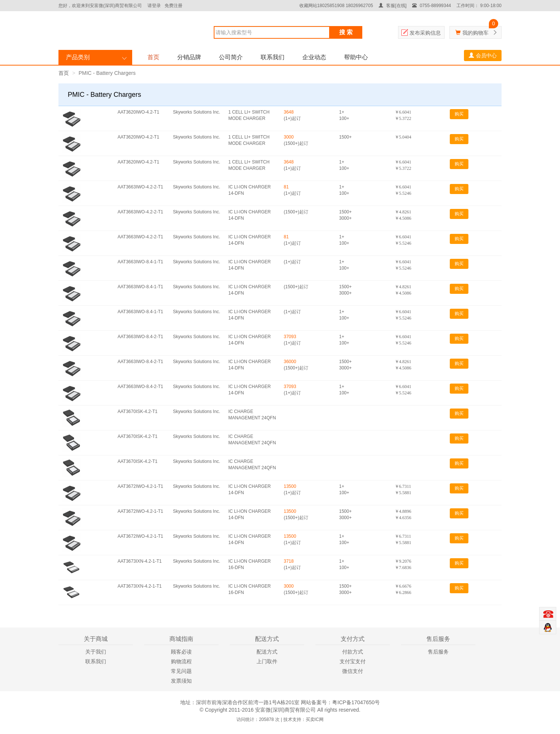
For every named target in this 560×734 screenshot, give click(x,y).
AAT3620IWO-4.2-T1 (139, 112)
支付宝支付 (353, 661)
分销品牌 (189, 57)
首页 (153, 57)
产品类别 (78, 57)
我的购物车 (475, 33)
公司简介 (231, 57)
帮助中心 (356, 57)
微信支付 (353, 671)
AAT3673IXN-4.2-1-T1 (140, 561)
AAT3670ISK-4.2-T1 (138, 412)
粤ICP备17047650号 (356, 702)
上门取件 (267, 661)
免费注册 (174, 6)
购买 (459, 114)
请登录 (154, 6)
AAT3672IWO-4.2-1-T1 (140, 486)
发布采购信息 (425, 33)
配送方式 (267, 652)
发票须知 (181, 681)
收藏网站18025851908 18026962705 (336, 6)
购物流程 (181, 661)
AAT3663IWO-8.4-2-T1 (140, 337)
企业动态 (314, 57)
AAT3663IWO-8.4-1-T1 (140, 262)
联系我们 (273, 57)
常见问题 (181, 671)
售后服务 (438, 652)
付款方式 (353, 652)
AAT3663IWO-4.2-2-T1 (140, 187)
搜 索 (346, 32)
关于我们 (96, 652)
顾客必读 (181, 652)
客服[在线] (393, 6)
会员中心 (483, 55)
